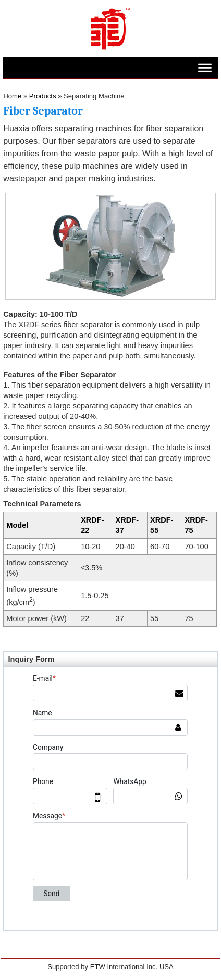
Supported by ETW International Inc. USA (110, 967)
